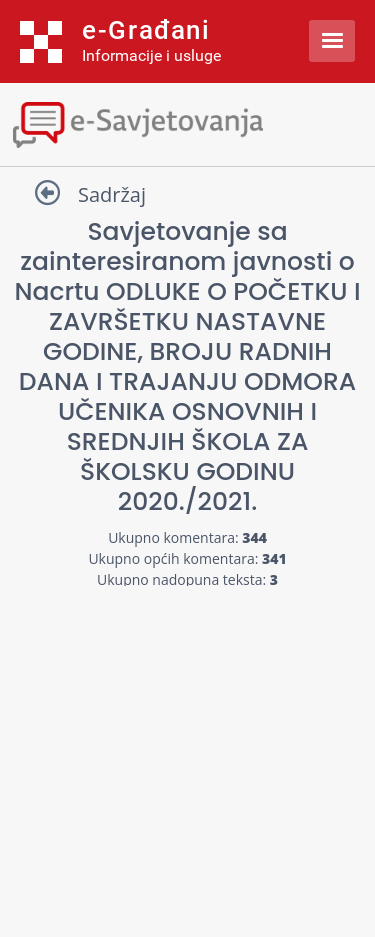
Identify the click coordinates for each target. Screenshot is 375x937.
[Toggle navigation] (187, 122)
